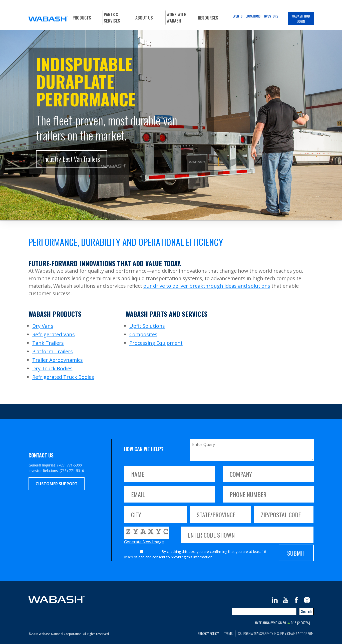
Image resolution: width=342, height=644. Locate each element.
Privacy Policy (208, 633)
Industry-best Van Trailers (72, 159)
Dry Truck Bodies (52, 368)
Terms (228, 633)
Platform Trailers (53, 351)
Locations (253, 16)
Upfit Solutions (147, 326)
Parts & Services (112, 18)
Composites (143, 334)
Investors (271, 16)
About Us (144, 18)
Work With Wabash (177, 18)
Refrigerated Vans (54, 334)
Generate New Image (144, 542)
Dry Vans (43, 326)
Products (82, 18)
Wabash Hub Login (301, 19)
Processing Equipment (156, 343)
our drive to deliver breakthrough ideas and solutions (207, 286)
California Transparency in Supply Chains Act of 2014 (276, 633)
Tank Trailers (48, 343)
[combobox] (264, 611)
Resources (208, 18)
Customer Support (57, 484)
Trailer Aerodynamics (58, 360)
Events (237, 16)
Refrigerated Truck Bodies (63, 377)
